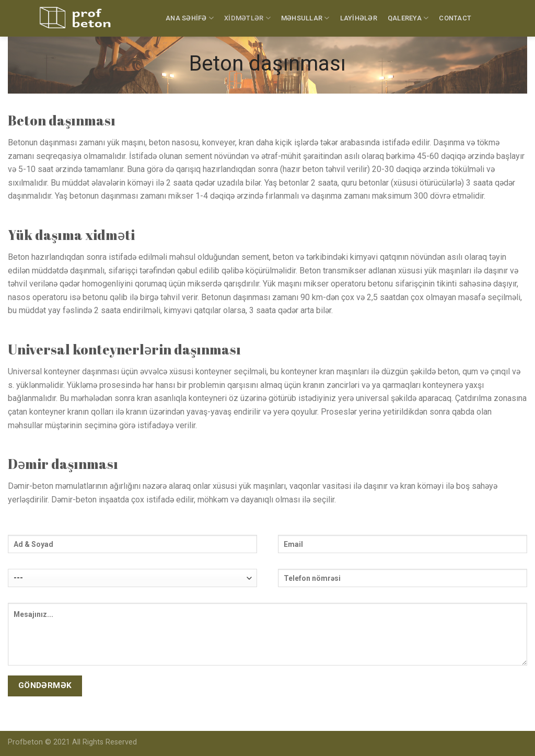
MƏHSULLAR (305, 18)
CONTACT (455, 18)
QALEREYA (408, 18)
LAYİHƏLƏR (359, 18)
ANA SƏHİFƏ (190, 18)
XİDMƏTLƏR (247, 18)
